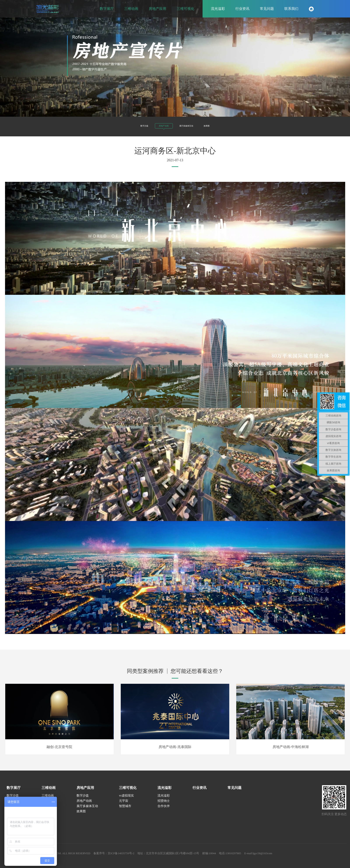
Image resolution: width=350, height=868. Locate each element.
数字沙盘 (124, 125)
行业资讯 (199, 791)
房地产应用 (85, 791)
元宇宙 (124, 804)
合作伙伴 (164, 810)
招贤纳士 (164, 804)
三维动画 (49, 791)
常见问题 (234, 791)
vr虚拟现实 (126, 799)
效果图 (227, 125)
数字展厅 (14, 791)
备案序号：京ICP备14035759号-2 (122, 857)
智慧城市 (125, 810)
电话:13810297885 (247, 857)
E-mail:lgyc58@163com (277, 857)
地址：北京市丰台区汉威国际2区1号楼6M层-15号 (180, 857)
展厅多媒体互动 (194, 125)
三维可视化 (128, 791)
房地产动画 (156, 127)
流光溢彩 (164, 791)
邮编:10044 (224, 857)
